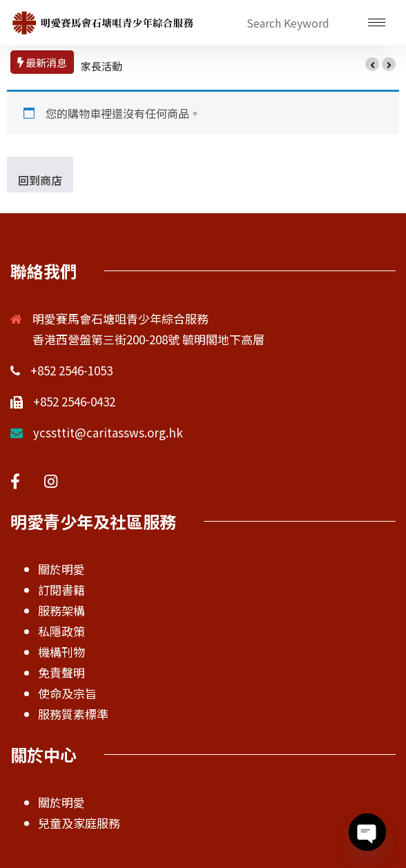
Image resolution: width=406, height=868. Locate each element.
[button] (372, 64)
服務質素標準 (73, 714)
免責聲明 (61, 672)
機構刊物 (61, 652)
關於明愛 (61, 569)
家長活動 (101, 66)
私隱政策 (61, 631)
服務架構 (61, 610)
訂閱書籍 (61, 590)
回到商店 (40, 180)
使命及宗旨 (67, 693)
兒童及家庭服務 (79, 823)
